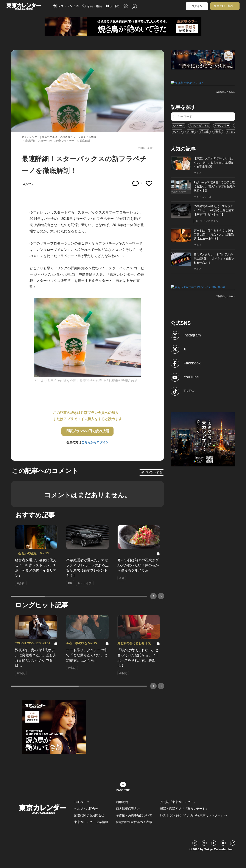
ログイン (197, 6)
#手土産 (204, 131)
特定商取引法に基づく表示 (134, 822)
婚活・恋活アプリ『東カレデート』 (184, 809)
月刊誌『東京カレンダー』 (178, 802)
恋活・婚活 (92, 6)
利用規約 (122, 802)
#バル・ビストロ (200, 125)
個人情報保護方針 (128, 809)
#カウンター (222, 125)
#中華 (191, 131)
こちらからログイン (95, 442)
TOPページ (82, 802)
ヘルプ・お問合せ (86, 809)
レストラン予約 (66, 6)
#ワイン (177, 131)
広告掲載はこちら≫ (226, 92)
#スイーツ (178, 125)
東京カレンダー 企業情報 (91, 822)
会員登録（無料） (225, 6)
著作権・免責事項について (134, 815)
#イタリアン (234, 131)
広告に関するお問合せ (89, 815)
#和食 (218, 131)
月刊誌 (113, 6)
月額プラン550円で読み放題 (88, 431)
